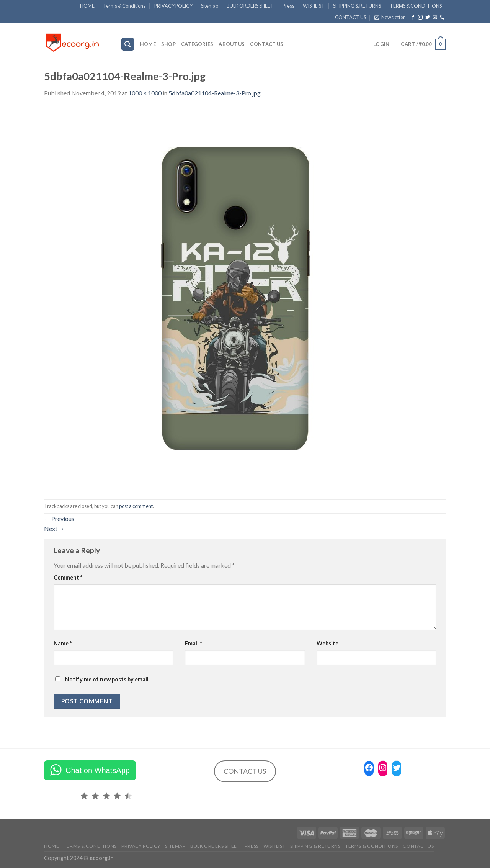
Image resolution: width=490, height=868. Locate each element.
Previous (59, 518)
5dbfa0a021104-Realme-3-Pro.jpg (215, 93)
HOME (87, 6)
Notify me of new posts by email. (107, 679)
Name (63, 643)
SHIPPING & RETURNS (357, 6)
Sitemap (210, 6)
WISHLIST (314, 6)
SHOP (168, 44)
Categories (197, 44)
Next (54, 528)
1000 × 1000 (145, 93)
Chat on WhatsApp (98, 770)
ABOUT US (232, 44)
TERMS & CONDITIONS (416, 6)
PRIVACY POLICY (173, 6)
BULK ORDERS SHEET (250, 6)
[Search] (128, 44)
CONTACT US (350, 17)
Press (288, 6)
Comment (68, 577)
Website (327, 643)
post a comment (136, 506)
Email (193, 643)
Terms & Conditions (124, 6)
